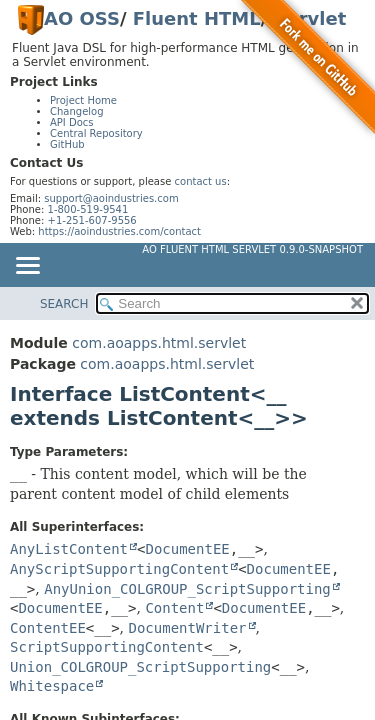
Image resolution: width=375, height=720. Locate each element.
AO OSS (82, 18)
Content (174, 608)
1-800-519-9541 (88, 209)
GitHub (67, 144)
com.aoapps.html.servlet (159, 343)
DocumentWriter (187, 628)
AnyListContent (69, 549)
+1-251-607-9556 (92, 220)
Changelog (77, 111)
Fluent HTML (197, 18)
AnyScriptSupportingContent (119, 569)
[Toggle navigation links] (27, 267)
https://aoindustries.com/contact (119, 231)
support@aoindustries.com (111, 198)
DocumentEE (187, 549)
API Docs (72, 122)
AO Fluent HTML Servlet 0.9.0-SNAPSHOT (252, 249)
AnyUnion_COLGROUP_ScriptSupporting (187, 589)
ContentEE (48, 628)
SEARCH (64, 304)
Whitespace (52, 686)
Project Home (83, 100)
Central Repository (96, 133)
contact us (201, 181)
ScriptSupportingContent (107, 647)
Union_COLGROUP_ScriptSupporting (140, 667)
